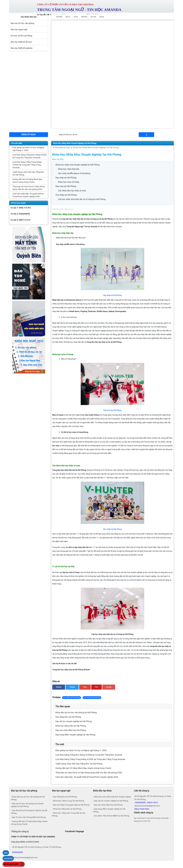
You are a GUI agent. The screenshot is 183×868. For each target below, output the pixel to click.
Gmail (109, 687)
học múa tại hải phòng (92, 698)
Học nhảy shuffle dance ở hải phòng (74, 173)
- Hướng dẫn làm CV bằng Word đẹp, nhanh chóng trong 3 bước (29, 823)
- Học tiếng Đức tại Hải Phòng (65, 797)
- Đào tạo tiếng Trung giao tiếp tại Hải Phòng (71, 805)
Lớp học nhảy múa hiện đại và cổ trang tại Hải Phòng (82, 199)
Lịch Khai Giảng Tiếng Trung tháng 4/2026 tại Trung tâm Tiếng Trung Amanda (27, 165)
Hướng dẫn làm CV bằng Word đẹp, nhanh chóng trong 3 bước (27, 181)
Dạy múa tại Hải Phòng (66, 186)
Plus (85, 687)
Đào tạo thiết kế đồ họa (21, 42)
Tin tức (76, 17)
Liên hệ (102, 17)
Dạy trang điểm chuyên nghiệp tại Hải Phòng (75, 735)
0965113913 (152, 803)
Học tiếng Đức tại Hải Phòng (68, 717)
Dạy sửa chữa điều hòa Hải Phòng (71, 730)
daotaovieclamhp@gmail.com (25, 857)
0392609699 (140, 803)
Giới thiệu (59, 17)
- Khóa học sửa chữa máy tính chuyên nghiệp (112, 797)
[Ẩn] (62, 159)
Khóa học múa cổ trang (69, 182)
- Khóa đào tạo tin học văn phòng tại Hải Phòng (28, 798)
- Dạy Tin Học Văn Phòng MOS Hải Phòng (28, 817)
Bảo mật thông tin (140, 818)
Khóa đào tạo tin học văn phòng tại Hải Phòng (76, 713)
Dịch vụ (68, 17)
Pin (97, 687)
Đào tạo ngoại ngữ (19, 29)
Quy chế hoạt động (154, 818)
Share (59, 687)
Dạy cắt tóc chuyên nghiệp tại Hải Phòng (74, 721)
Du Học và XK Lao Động (21, 36)
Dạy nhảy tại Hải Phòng (66, 178)
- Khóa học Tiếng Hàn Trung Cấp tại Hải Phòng (69, 814)
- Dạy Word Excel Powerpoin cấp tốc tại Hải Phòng (29, 812)
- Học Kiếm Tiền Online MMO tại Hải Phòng (111, 816)
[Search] (98, 135)
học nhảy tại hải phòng (72, 698)
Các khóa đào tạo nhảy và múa (72, 191)
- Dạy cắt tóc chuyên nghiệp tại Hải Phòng (111, 801)
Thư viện (93, 17)
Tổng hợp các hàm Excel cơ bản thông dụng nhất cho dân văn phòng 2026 (29, 188)
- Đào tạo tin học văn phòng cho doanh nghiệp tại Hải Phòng (27, 805)
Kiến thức (84, 17)
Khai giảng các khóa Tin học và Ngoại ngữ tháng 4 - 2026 (28, 149)
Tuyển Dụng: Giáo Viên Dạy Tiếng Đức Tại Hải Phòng (28, 173)
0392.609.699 (11, 864)
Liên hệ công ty (142, 791)
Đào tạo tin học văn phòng (22, 23)
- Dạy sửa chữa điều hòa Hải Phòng (108, 805)
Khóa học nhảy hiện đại (69, 169)
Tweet (72, 687)
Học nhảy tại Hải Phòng (66, 195)
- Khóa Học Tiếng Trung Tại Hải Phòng (68, 801)
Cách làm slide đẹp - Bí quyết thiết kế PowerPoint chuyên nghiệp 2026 (28, 195)
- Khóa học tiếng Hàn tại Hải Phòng (67, 809)
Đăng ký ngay (29, 135)
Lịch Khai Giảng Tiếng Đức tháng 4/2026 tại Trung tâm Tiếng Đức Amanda (30, 156)
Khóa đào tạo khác (62, 148)
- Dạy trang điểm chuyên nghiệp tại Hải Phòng (109, 810)
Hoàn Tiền (147, 821)
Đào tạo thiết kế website (22, 48)
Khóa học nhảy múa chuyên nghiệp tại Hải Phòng (78, 165)
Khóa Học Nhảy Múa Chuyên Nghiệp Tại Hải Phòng (75, 143)
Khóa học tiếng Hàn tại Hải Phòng (71, 726)
